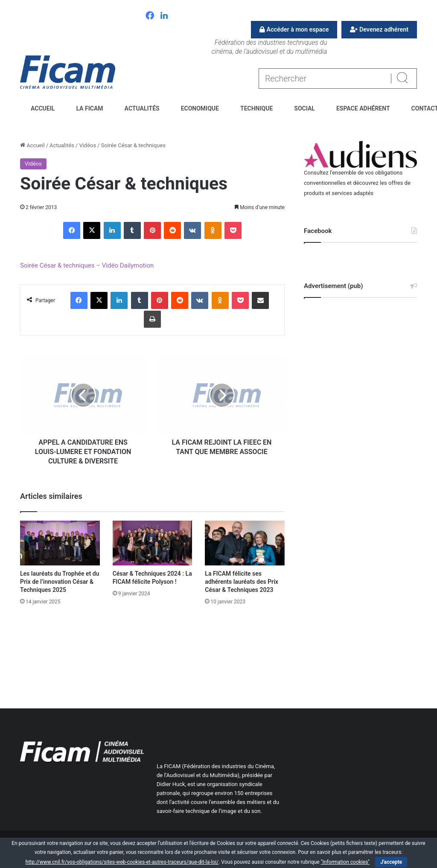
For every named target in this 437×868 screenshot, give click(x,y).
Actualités (142, 108)
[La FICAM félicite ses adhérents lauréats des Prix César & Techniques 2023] (245, 543)
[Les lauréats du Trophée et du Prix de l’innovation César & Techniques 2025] (60, 543)
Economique (200, 108)
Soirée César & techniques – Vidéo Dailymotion (87, 265)
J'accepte (391, 862)
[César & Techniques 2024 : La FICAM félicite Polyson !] (153, 543)
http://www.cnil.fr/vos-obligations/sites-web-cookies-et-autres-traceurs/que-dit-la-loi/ (122, 862)
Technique (256, 108)
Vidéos (87, 145)
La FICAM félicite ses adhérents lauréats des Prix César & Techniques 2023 (242, 582)
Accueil (43, 108)
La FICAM (89, 108)
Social (304, 108)
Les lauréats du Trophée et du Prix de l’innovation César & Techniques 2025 (60, 582)
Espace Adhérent (363, 108)
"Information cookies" (345, 862)
